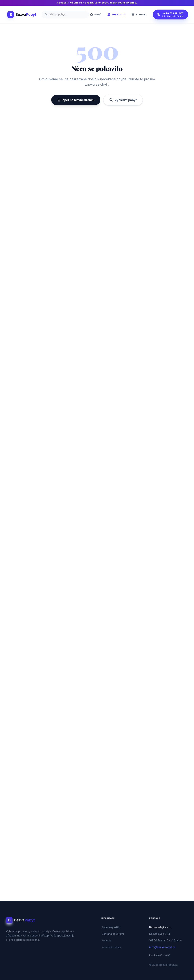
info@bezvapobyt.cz (162, 951)
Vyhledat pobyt (123, 100)
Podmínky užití (110, 932)
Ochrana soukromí (113, 938)
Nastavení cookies (111, 952)
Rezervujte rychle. (123, 3)
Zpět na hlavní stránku (76, 100)
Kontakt (106, 945)
